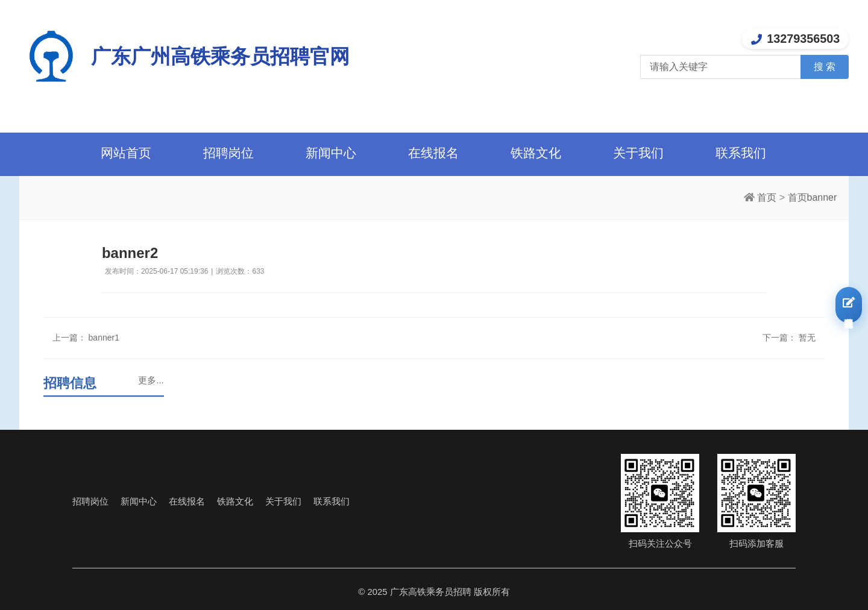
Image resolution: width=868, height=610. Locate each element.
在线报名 (433, 153)
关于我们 (638, 153)
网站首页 (126, 153)
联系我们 (741, 153)
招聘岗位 (228, 153)
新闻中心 (331, 153)
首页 (767, 197)
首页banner (813, 197)
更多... (151, 380)
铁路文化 (536, 153)
